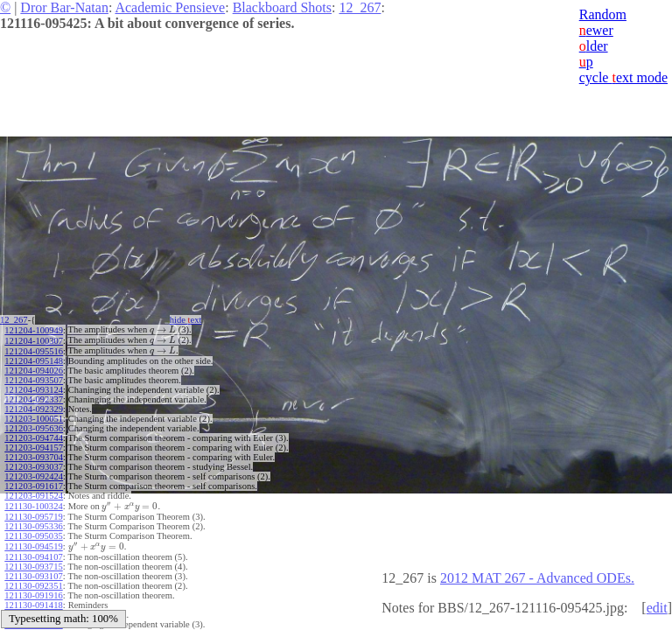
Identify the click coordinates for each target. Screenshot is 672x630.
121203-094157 (34, 445)
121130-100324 (33, 503)
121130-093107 (33, 570)
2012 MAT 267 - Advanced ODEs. (537, 578)
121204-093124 (34, 387)
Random (603, 14)
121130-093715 (33, 560)
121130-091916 (33, 589)
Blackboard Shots (282, 7)
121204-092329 (34, 406)
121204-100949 (34, 329)
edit (657, 608)
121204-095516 (34, 349)
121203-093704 (34, 455)
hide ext (191, 320)
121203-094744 (34, 435)
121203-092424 (34, 474)
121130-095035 (33, 532)
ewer (596, 30)
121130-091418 (33, 599)
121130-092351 (33, 580)
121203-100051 (34, 416)
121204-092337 (34, 397)
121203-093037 (34, 464)
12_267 (360, 7)
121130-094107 (33, 551)
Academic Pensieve (170, 7)
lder (594, 46)
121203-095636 (34, 426)
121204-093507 (34, 378)
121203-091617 (34, 483)
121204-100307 (34, 339)
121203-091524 (34, 493)
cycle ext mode (623, 77)
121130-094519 (33, 541)
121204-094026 (34, 368)
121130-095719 (33, 512)
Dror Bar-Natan (64, 7)
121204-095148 (34, 358)
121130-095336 (33, 522)
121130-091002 (33, 609)
